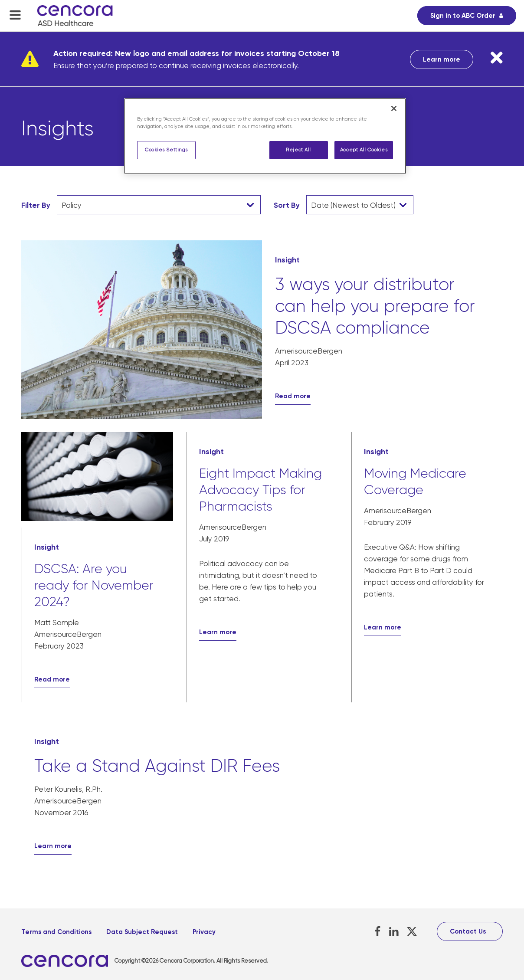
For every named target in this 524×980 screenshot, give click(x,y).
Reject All (298, 150)
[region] (265, 136)
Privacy (204, 932)
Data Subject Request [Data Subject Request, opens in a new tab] (142, 932)
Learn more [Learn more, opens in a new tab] (442, 59)
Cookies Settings (166, 150)
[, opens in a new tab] (68, 961)
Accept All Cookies (364, 150)
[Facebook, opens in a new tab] (378, 932)
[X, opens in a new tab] (412, 932)
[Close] (394, 108)
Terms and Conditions (56, 932)
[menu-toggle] (15, 15)
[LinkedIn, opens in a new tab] (394, 932)
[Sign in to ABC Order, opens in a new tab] (467, 16)
